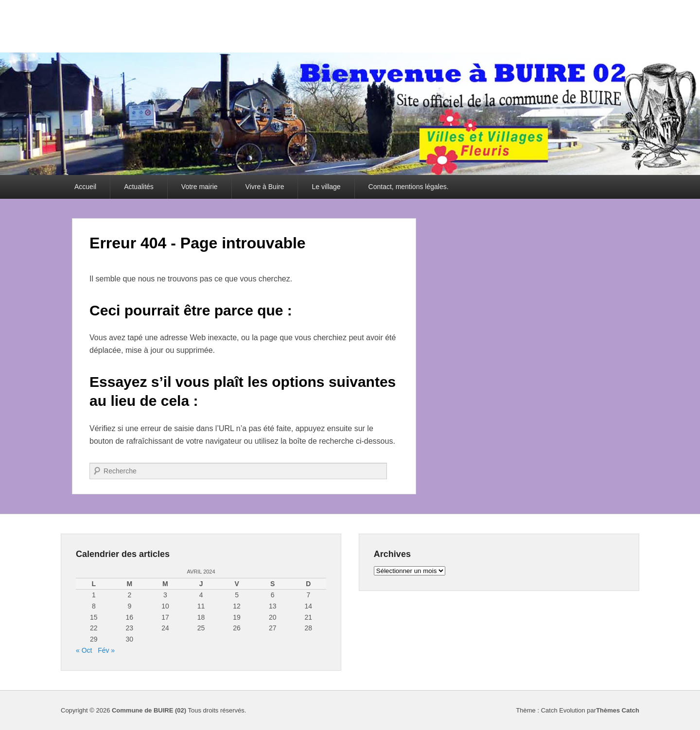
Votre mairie (200, 187)
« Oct (84, 650)
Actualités (139, 187)
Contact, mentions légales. (409, 187)
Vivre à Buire (265, 187)
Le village (326, 187)
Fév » (106, 650)
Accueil (85, 187)
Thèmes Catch (618, 710)
